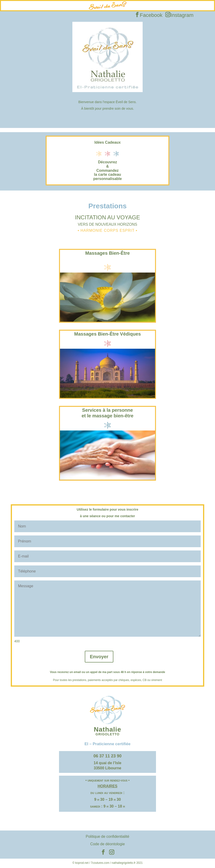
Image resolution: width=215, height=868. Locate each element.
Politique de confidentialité (107, 836)
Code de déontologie (107, 844)
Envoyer (99, 657)
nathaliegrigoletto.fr (124, 863)
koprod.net (82, 863)
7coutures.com (100, 863)
